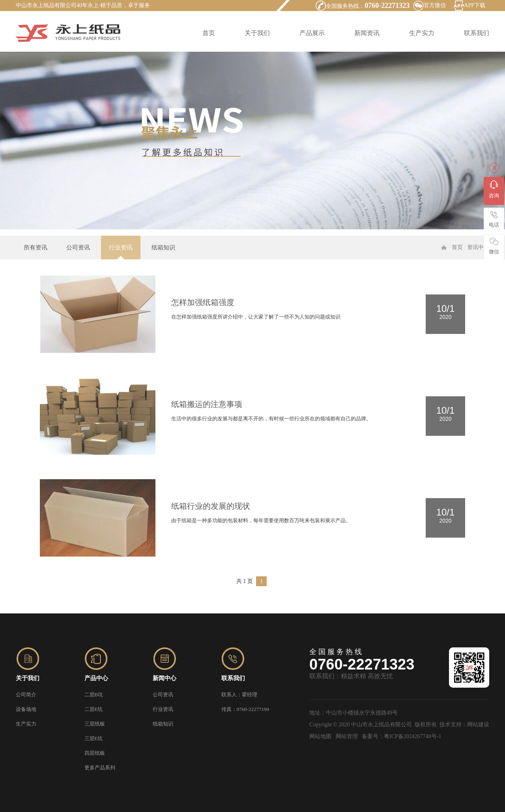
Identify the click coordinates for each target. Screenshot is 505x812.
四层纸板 (95, 753)
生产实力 (422, 33)
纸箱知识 (163, 257)
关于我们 (257, 33)
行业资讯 (121, 257)
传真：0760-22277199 (245, 709)
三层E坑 (94, 738)
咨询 (494, 189)
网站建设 (478, 725)
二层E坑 (94, 709)
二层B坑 (94, 695)
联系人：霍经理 (239, 695)
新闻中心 (165, 678)
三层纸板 (95, 724)
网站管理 (347, 736)
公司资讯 (78, 257)
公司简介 (26, 695)
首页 (209, 33)
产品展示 (312, 33)
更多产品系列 (100, 768)
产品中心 (96, 678)
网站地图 (320, 736)
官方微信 (435, 5)
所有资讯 (36, 257)
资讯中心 (478, 256)
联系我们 (477, 33)
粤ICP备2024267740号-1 (412, 736)
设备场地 (26, 709)
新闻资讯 (367, 33)
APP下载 (475, 5)
